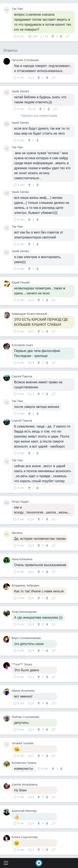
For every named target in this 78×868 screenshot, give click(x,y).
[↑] (53, 36)
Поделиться (68, 36)
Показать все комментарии (39, 116)
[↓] (60, 36)
